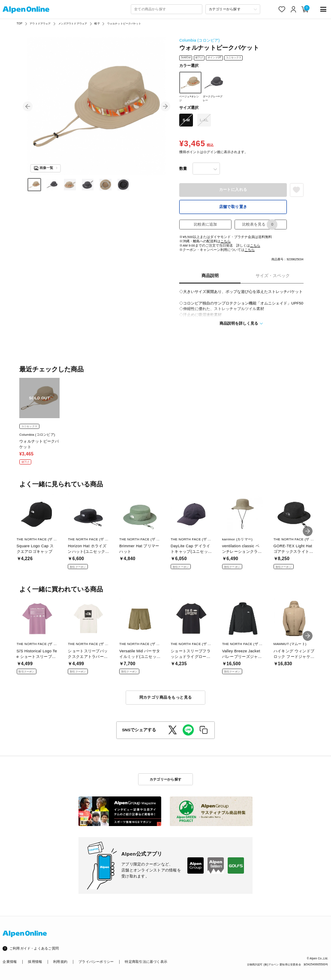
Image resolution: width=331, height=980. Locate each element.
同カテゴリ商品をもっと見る (166, 697)
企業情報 (10, 962)
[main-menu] (323, 9)
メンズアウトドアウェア (73, 23)
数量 (183, 169)
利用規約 (60, 962)
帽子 (97, 23)
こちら (226, 241)
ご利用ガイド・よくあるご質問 (34, 948)
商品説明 (210, 276)
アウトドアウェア (40, 23)
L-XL (204, 120)
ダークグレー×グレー (214, 87)
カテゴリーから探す (165, 779)
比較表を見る (260, 225)
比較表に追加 (205, 224)
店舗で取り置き (233, 207)
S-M (186, 120)
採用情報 (35, 962)
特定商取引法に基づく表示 (146, 962)
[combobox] (167, 9)
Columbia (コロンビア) (199, 40)
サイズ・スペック (273, 276)
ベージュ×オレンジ (190, 87)
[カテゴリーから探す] (233, 9)
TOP (20, 23)
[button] (28, 106)
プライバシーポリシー (96, 962)
